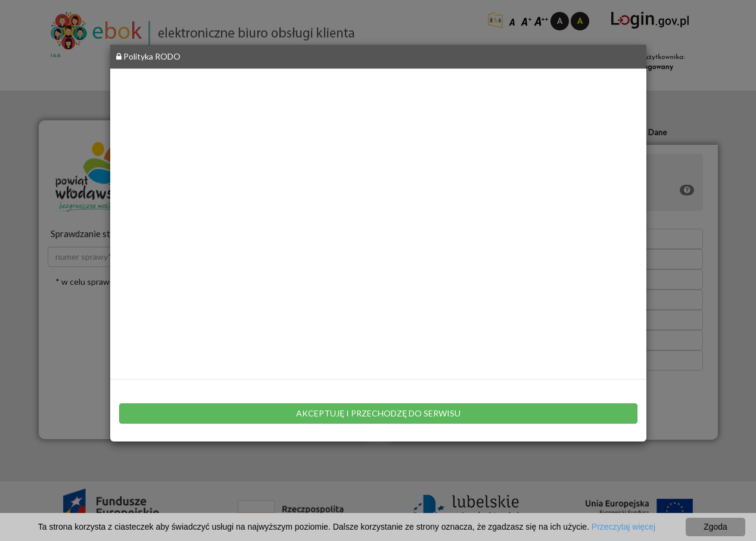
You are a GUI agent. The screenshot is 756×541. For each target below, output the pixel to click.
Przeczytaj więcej (623, 527)
